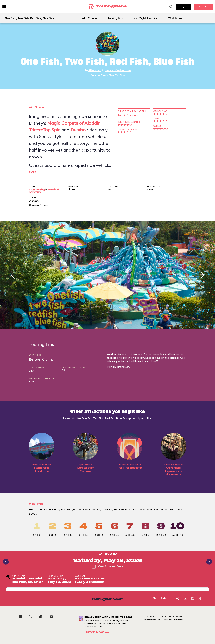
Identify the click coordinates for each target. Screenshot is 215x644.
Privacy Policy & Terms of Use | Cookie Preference (163, 620)
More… (33, 172)
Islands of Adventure (118, 70)
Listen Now (98, 632)
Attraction (95, 70)
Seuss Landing (37, 190)
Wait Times (175, 18)
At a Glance (90, 18)
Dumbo (78, 130)
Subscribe (203, 7)
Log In (183, 7)
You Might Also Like (145, 18)
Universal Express (39, 205)
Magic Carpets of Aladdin (74, 123)
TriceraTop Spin (45, 130)
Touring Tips (115, 18)
